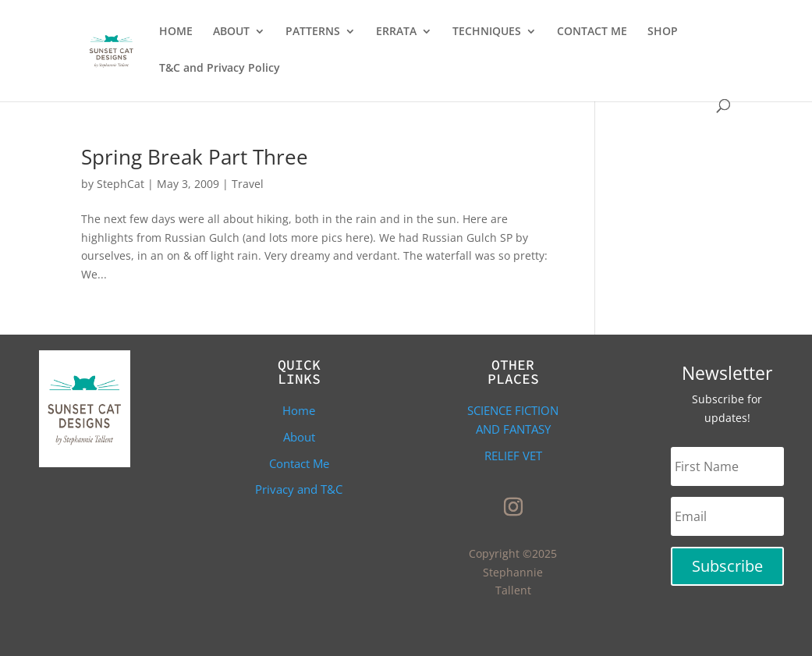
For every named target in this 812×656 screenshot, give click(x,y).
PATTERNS (313, 32)
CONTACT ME (592, 32)
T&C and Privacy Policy (220, 69)
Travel (248, 184)
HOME (176, 32)
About (299, 437)
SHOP (663, 32)
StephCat (121, 184)
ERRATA (396, 32)
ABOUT (231, 32)
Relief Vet (513, 456)
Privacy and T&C (299, 489)
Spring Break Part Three (195, 157)
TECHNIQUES (487, 32)
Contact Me (299, 463)
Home (299, 410)
